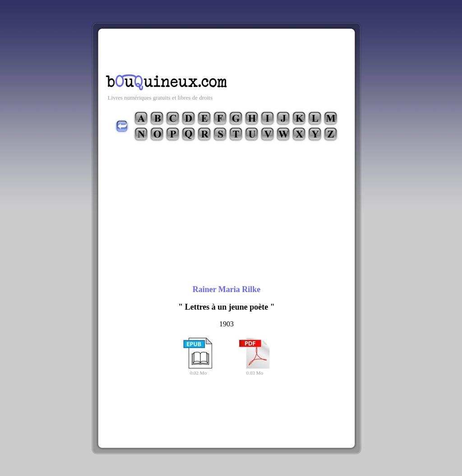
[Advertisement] (226, 49)
